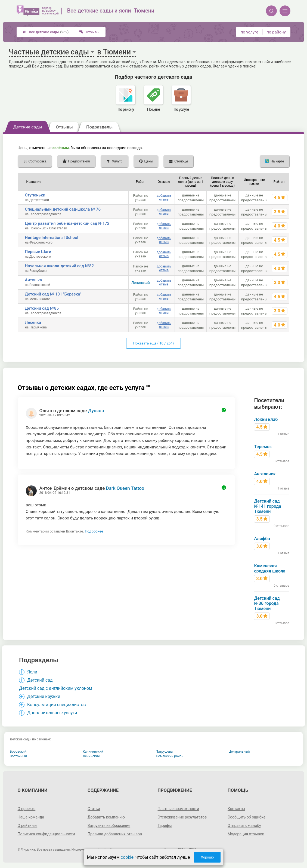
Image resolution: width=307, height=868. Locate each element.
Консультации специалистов (57, 705)
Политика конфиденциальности (46, 834)
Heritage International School (52, 238)
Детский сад (40, 680)
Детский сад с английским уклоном (56, 688)
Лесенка (33, 322)
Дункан (96, 411)
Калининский (93, 752)
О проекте (27, 809)
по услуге (250, 32)
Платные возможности (178, 809)
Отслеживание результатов (182, 817)
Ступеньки (35, 195)
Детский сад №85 (42, 308)
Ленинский (140, 283)
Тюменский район (170, 756)
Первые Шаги (38, 252)
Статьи (94, 809)
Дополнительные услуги (52, 713)
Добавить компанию (106, 817)
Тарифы (165, 826)
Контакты (236, 809)
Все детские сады (46, 32)
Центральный (239, 752)
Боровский (18, 752)
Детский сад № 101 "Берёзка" (53, 294)
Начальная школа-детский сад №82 (59, 266)
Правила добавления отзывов (115, 834)
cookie (127, 857)
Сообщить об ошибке (246, 817)
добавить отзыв (164, 198)
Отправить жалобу (244, 826)
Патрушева (164, 752)
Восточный (18, 756)
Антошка (34, 280)
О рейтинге (28, 826)
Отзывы (89, 32)
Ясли (32, 672)
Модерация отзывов (246, 834)
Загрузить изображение (109, 826)
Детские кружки (44, 696)
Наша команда (31, 817)
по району (276, 32)
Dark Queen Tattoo (125, 488)
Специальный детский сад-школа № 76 (63, 209)
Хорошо (207, 857)
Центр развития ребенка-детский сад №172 (67, 223)
